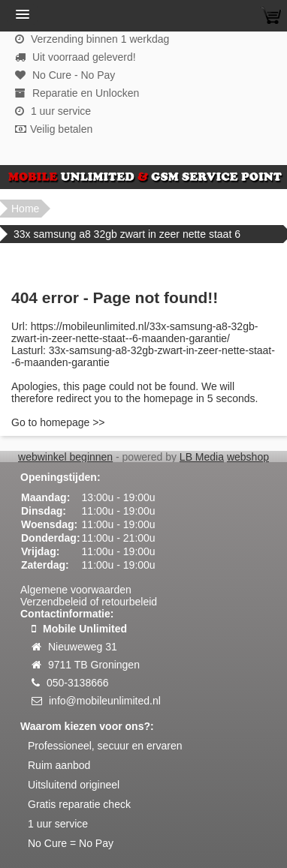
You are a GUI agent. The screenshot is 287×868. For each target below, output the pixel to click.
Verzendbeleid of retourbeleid (89, 602)
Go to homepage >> (58, 422)
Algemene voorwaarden (76, 590)
